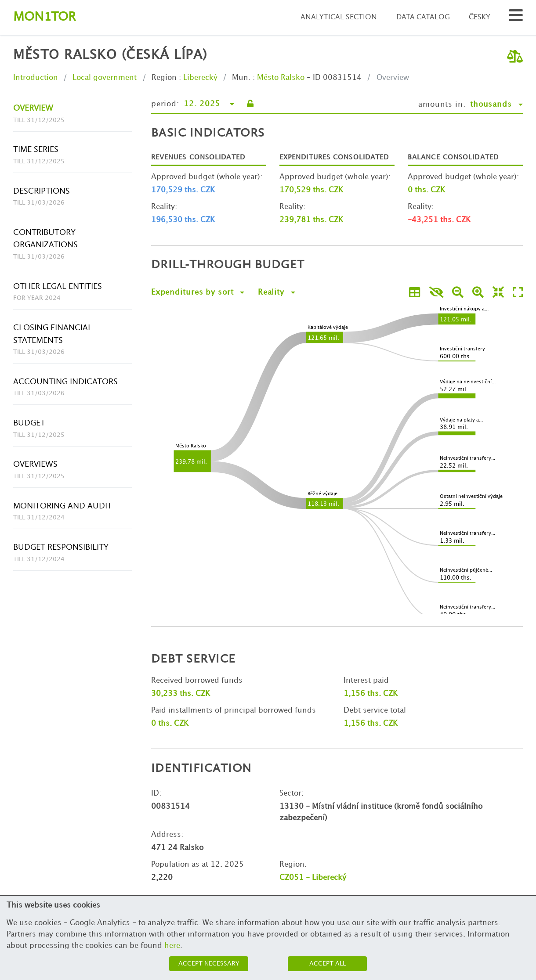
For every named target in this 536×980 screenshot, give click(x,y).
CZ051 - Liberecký (313, 878)
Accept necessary (209, 964)
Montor (44, 17)
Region (164, 78)
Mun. (241, 78)
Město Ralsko (281, 78)
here (172, 946)
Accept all (328, 964)
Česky (480, 17)
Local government (105, 78)
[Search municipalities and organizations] (516, 18)
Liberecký (200, 78)
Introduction (36, 78)
